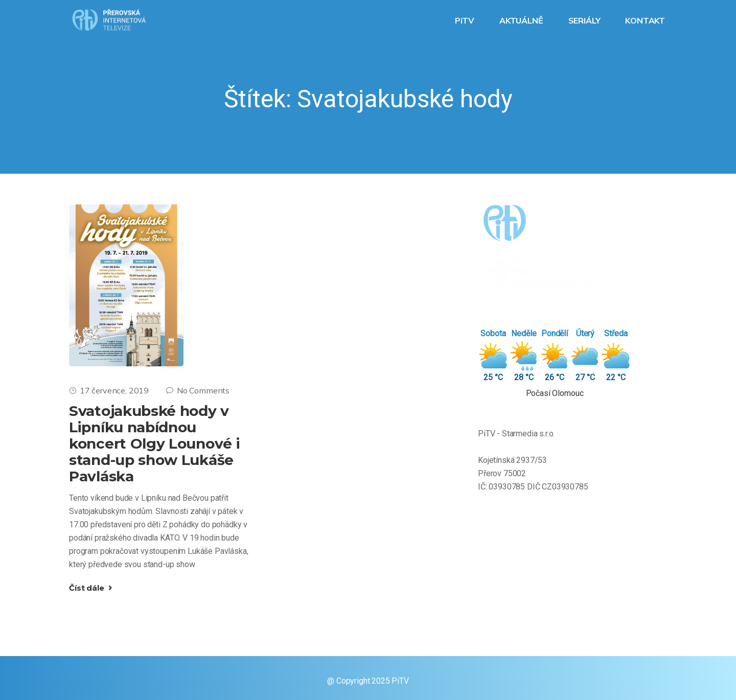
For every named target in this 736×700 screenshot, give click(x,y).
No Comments (198, 390)
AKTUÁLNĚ (522, 20)
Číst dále (91, 588)
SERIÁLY (585, 20)
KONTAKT (646, 20)
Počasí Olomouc (555, 393)
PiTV (466, 20)
